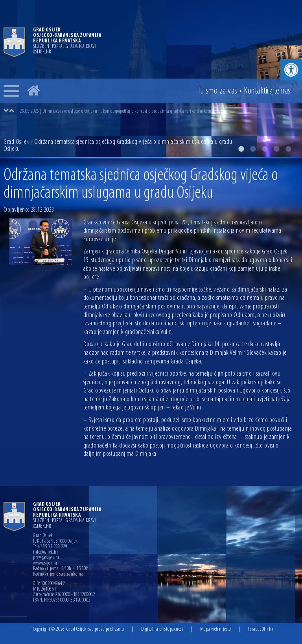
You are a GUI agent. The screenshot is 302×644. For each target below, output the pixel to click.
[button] (291, 70)
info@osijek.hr (46, 552)
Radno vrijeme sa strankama (58, 574)
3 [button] (265, 149)
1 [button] (241, 149)
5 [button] (288, 149)
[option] (159, 111)
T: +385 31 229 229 (50, 547)
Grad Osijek (16, 142)
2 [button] (253, 149)
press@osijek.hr (46, 558)
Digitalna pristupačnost (162, 629)
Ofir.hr (268, 629)
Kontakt (267, 91)
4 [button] (276, 149)
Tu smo (217, 91)
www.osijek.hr (45, 563)
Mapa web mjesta (216, 629)
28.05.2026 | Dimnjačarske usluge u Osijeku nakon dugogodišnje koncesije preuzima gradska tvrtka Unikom (115, 111)
